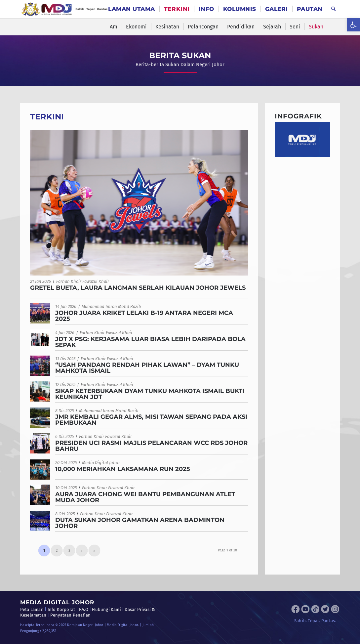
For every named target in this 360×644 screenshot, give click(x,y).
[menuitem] (132, 9)
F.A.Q (84, 609)
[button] (353, 25)
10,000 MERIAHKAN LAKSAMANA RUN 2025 (123, 469)
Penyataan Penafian (71, 615)
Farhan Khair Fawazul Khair (83, 281)
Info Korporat (61, 609)
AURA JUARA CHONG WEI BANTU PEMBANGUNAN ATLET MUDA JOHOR (145, 497)
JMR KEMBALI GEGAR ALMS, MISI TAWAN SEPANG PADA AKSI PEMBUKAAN (151, 420)
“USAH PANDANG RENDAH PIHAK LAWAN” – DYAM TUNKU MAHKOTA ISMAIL (147, 368)
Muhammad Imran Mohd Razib (111, 306)
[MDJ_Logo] (65, 9)
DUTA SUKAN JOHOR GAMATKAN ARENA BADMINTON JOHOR (140, 523)
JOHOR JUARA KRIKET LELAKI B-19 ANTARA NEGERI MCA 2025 (144, 316)
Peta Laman (32, 609)
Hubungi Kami (106, 609)
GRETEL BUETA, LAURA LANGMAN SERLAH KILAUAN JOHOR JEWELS (138, 288)
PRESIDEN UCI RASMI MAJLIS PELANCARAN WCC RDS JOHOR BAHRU (151, 446)
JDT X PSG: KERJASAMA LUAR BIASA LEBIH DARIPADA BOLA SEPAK (150, 342)
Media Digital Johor (101, 463)
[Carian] (333, 9)
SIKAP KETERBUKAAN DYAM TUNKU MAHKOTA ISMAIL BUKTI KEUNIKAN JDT (150, 394)
